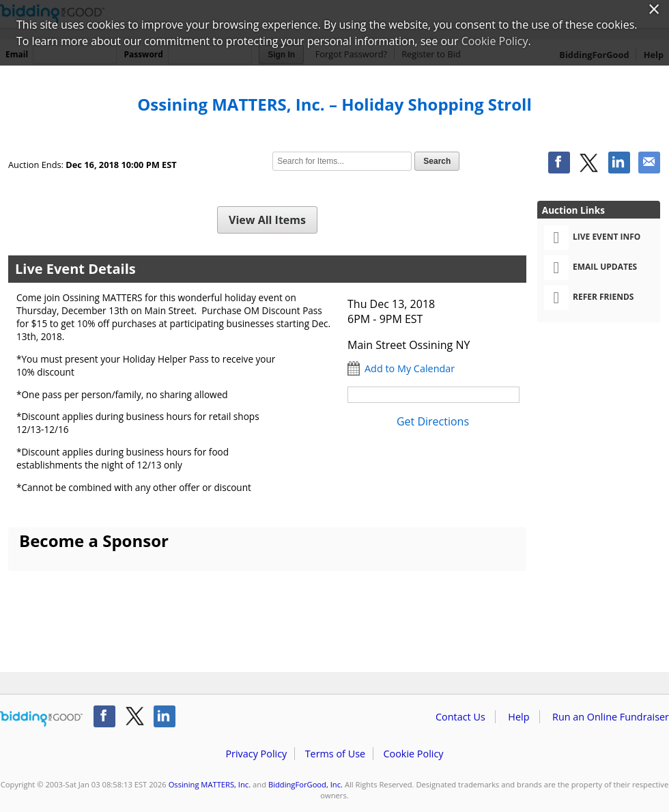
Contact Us (460, 717)
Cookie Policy (413, 754)
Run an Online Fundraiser (611, 717)
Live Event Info (592, 238)
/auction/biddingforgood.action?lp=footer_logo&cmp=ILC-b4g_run (41, 719)
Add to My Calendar (410, 368)
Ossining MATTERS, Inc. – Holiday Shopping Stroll (334, 104)
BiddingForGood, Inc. (305, 784)
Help (518, 717)
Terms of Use (335, 754)
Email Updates (590, 268)
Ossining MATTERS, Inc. (210, 784)
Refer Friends (589, 298)
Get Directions (433, 421)
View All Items (267, 220)
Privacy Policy (256, 754)
